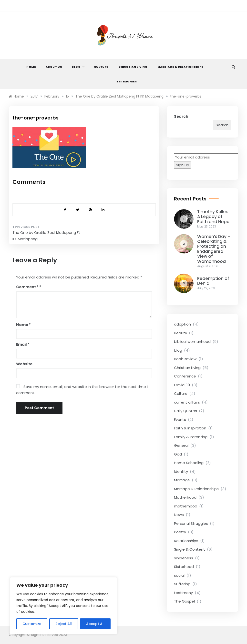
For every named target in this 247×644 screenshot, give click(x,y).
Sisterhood (184, 567)
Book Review (185, 359)
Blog (78, 67)
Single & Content (190, 549)
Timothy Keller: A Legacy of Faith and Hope (213, 217)
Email (23, 344)
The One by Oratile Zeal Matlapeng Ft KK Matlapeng (46, 236)
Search (181, 116)
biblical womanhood (192, 342)
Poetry (180, 532)
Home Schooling (189, 463)
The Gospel (184, 601)
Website (24, 364)
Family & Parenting (191, 437)
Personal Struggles (191, 523)
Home (31, 67)
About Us (54, 67)
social (179, 575)
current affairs (187, 402)
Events (180, 420)
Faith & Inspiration (190, 428)
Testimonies (126, 81)
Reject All (64, 624)
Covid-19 (182, 385)
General (181, 445)
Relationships (186, 541)
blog (178, 350)
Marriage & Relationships (180, 67)
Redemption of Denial (213, 281)
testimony (183, 593)
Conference (185, 376)
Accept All (95, 624)
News (179, 515)
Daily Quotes (185, 411)
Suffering (182, 584)
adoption (182, 324)
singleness (184, 558)
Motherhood (185, 497)
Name (23, 325)
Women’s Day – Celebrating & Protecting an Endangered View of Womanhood (214, 249)
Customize (32, 624)
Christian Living (133, 67)
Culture (101, 67)
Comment (27, 287)
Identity (181, 471)
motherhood (186, 506)
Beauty (180, 333)
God (178, 454)
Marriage (182, 480)
